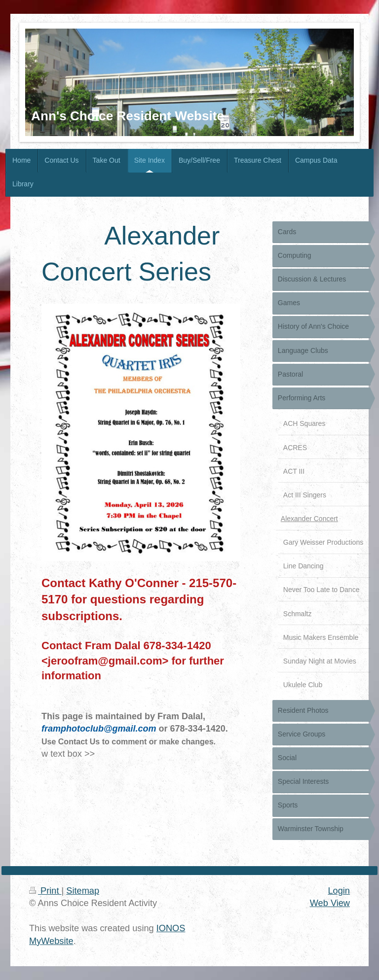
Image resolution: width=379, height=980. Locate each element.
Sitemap (83, 891)
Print (45, 891)
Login (339, 891)
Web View (330, 903)
